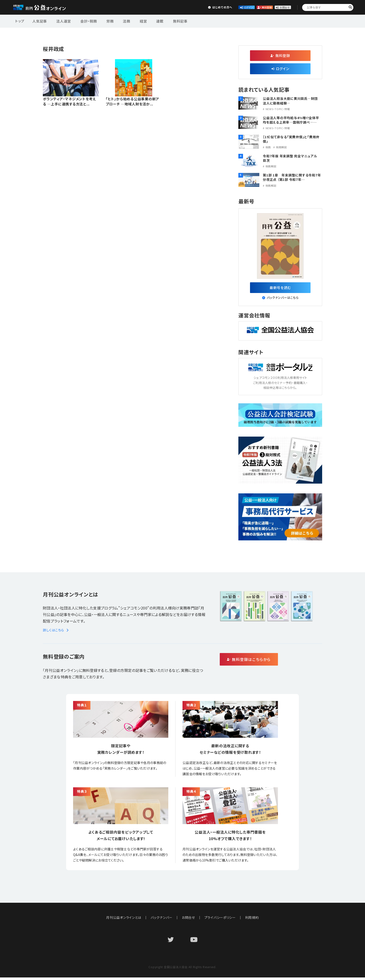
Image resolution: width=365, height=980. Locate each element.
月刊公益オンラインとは (124, 920)
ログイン (208, 7)
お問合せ (277, 7)
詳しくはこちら (56, 632)
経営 (131, 21)
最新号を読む (280, 288)
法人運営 (61, 21)
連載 (146, 21)
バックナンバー (162, 920)
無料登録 (243, 7)
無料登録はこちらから (269, 662)
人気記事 (39, 21)
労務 (103, 21)
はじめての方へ (173, 7)
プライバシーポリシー (220, 920)
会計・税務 (84, 21)
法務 (117, 21)
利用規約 (252, 920)
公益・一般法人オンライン (47, 7)
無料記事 (164, 21)
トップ (20, 21)
